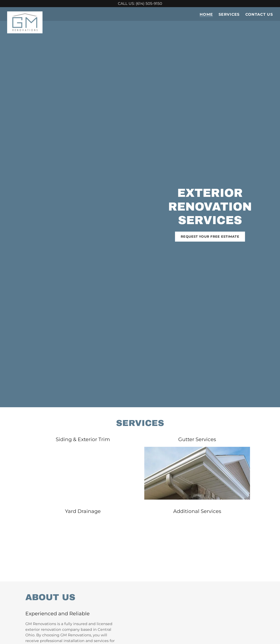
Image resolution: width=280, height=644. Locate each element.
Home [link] (206, 14)
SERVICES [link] (229, 14)
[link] (25, 13)
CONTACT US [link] (259, 14)
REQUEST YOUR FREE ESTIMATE (210, 237)
